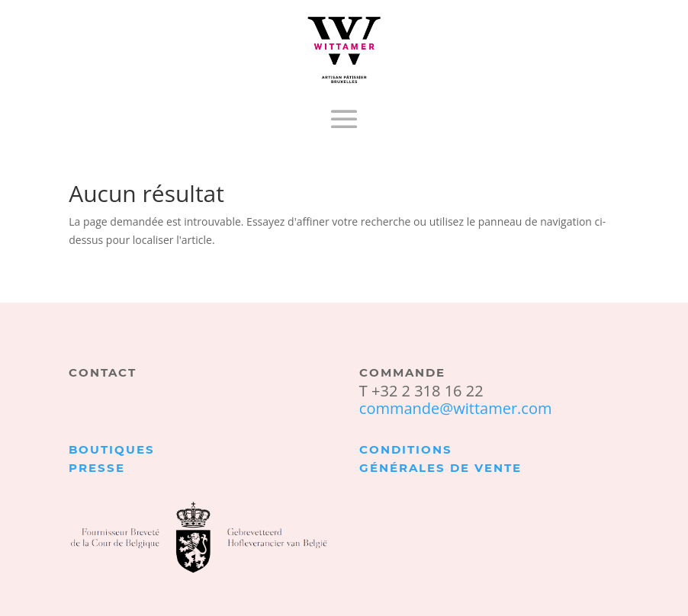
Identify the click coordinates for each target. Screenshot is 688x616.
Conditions (406, 449)
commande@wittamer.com (456, 408)
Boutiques (112, 449)
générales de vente (440, 468)
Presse (97, 468)
